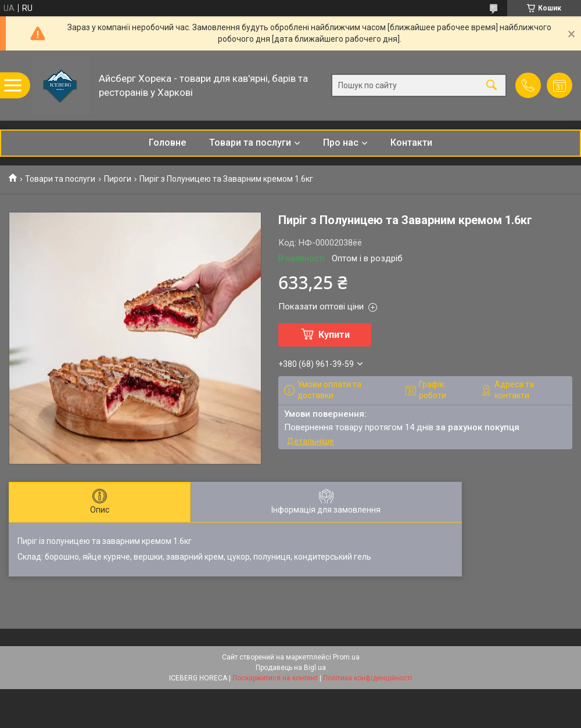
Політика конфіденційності (367, 678)
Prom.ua (346, 657)
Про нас (341, 143)
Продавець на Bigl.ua (291, 668)
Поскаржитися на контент (275, 678)
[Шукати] (492, 86)
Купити (334, 335)
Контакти (411, 143)
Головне (167, 143)
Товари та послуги (250, 143)
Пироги (118, 179)
